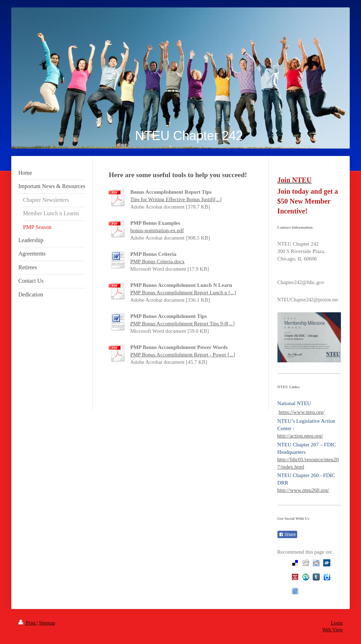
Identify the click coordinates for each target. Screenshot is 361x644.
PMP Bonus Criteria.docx (157, 261)
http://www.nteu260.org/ (303, 490)
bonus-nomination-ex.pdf (157, 230)
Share (287, 535)
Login (337, 623)
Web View (332, 630)
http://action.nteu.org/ (300, 436)
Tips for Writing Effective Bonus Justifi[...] (176, 199)
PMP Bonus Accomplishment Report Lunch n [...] (183, 293)
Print (27, 623)
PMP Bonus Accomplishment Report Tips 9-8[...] (182, 324)
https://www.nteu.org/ (301, 412)
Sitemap (47, 623)
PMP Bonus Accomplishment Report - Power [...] (182, 355)
